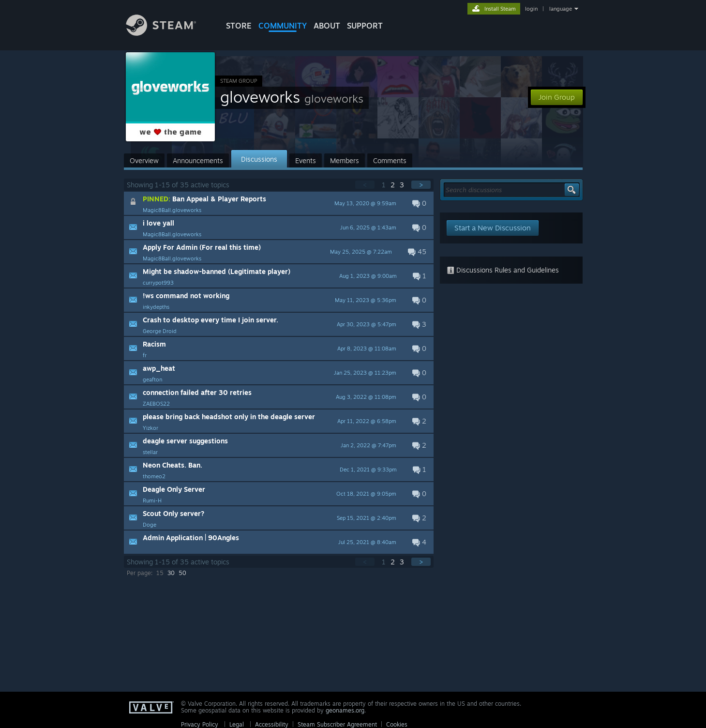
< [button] (365, 185)
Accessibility (272, 724)
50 (182, 573)
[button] (279, 203)
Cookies (397, 724)
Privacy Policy (200, 724)
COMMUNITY (283, 26)
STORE (239, 26)
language (561, 9)
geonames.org (345, 710)
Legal (237, 724)
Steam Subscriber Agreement (337, 724)
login (531, 9)
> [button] (421, 185)
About (327, 26)
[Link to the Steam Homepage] (168, 33)
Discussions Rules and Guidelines (503, 270)
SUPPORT (365, 26)
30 (171, 573)
